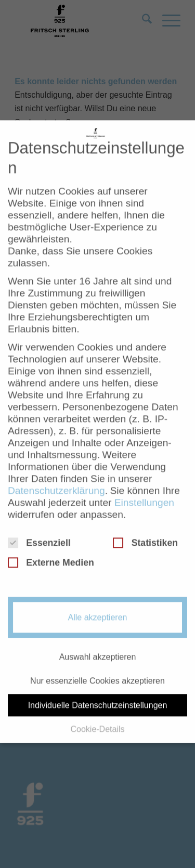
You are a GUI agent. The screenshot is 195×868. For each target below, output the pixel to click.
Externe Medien (51, 550)
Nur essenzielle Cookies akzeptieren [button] (97, 668)
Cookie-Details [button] (97, 716)
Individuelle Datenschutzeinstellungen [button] (98, 692)
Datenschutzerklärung (56, 478)
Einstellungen (144, 490)
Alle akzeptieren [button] (98, 605)
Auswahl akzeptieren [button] (98, 644)
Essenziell (39, 530)
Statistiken (145, 530)
